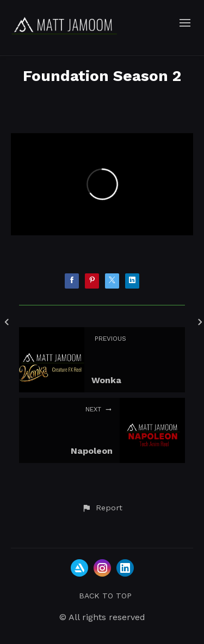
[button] (102, 508)
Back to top (105, 596)
